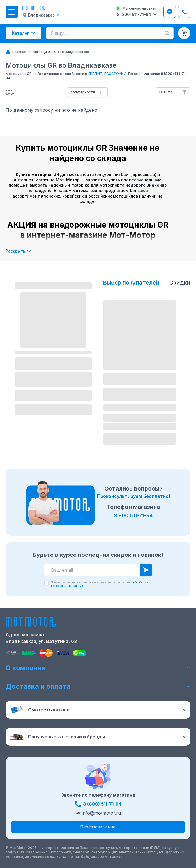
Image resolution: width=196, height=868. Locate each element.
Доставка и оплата (98, 686)
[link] (61, 52)
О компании (98, 668)
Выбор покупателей (131, 283)
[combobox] (87, 92)
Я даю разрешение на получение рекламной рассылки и (100, 584)
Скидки (180, 283)
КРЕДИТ (95, 74)
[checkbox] (47, 583)
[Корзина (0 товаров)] (184, 33)
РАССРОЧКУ (115, 74)
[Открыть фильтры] (173, 92)
